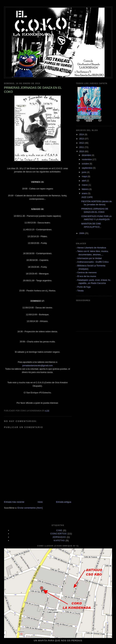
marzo (85, 185)
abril (84, 181)
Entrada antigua (64, 502)
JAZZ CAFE (87, 197)
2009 (82, 233)
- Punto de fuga (83, 287)
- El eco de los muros (86, 276)
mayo (85, 176)
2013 (82, 139)
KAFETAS (59, 540)
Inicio (40, 502)
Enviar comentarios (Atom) (30, 508)
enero (85, 193)
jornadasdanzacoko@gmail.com (38, 365)
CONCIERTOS (58, 534)
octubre (86, 164)
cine (59, 530)
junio (84, 172)
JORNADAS (59, 537)
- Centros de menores (86, 272)
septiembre (87, 168)
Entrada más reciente (14, 502)
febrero (85, 189)
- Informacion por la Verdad (89, 258)
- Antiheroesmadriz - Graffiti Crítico (92, 262)
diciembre (87, 155)
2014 (82, 134)
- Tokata (80, 291)
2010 (82, 151)
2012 (82, 143)
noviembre (87, 159)
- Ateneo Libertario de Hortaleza (91, 248)
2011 (82, 147)
